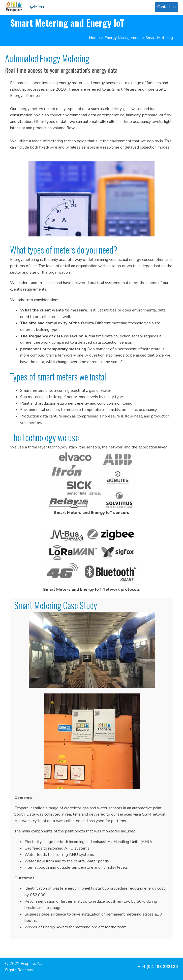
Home (94, 38)
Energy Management (123, 38)
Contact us (166, 7)
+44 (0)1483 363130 (158, 967)
